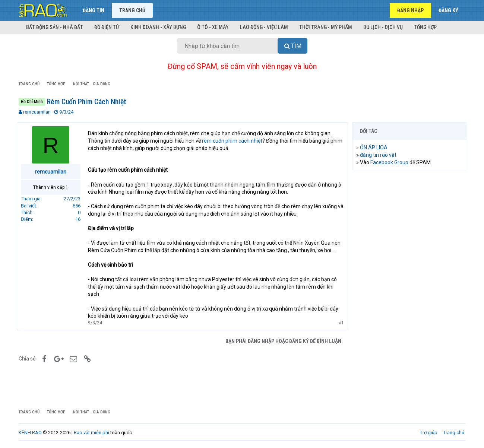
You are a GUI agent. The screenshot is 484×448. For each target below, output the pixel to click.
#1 (340, 323)
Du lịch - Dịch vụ (383, 27)
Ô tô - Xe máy (213, 27)
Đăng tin (94, 10)
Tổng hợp (425, 27)
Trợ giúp (429, 433)
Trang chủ (132, 10)
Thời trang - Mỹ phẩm (326, 27)
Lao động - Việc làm (264, 27)
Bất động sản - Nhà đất (55, 27)
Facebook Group (391, 162)
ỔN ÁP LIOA (376, 147)
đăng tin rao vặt (380, 155)
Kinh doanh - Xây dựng (158, 27)
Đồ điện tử (107, 27)
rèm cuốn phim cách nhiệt (234, 141)
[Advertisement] (410, 289)
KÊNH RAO (30, 433)
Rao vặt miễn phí (91, 433)
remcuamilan (37, 112)
